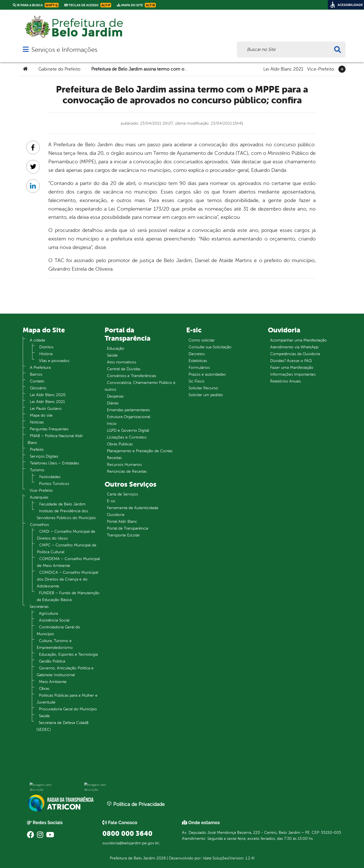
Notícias (37, 422)
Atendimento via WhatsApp (294, 347)
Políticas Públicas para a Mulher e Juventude (67, 699)
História (46, 354)
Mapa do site (41, 415)
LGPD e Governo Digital (128, 430)
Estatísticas (198, 361)
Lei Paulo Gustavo (46, 409)
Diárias (113, 403)
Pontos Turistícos (54, 484)
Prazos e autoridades (207, 374)
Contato (37, 381)
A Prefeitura (40, 368)
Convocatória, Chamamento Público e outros (140, 386)
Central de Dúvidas (124, 369)
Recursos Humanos (124, 465)
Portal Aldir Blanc (122, 522)
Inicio (112, 424)
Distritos (46, 347)
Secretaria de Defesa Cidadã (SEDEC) (62, 726)
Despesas (115, 396)
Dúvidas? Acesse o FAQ (291, 361)
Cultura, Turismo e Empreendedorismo (55, 644)
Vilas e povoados (54, 361)
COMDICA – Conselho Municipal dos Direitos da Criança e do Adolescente (68, 579)
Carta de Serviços (122, 494)
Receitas (114, 458)
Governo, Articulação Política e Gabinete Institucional (65, 671)
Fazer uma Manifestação (292, 368)
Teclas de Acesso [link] (88, 5)
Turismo (37, 470)
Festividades (50, 477)
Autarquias (39, 497)
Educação (116, 348)
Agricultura (48, 613)
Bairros (36, 374)
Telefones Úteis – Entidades (54, 463)
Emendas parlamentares (128, 410)
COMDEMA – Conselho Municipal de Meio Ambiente (68, 562)
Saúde (44, 716)
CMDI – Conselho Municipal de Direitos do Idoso (66, 535)
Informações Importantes (293, 374)
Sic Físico (197, 381)
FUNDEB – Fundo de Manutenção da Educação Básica (68, 596)
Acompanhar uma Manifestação (298, 340)
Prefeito (37, 450)
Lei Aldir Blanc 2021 (283, 69)
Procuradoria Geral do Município (68, 709)
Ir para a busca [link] (36, 5)
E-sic (111, 501)
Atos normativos (122, 362)
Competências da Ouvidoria (295, 354)
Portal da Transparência (128, 528)
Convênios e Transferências (132, 376)
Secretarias (39, 607)
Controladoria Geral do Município (58, 631)
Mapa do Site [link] (136, 5)
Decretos (197, 354)
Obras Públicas (120, 444)
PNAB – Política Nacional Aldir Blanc (55, 439)
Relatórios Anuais (286, 381)
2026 (161, 858)
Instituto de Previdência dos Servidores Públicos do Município (66, 514)
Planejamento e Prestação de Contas (140, 451)
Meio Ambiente (53, 682)
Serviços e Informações (64, 50)
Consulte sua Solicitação (210, 347)
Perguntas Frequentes (49, 429)
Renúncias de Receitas (127, 471)
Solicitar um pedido (206, 395)
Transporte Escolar (123, 535)
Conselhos (39, 525)
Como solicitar (202, 340)
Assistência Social (54, 620)
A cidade (38, 340)
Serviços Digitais (44, 456)
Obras (44, 689)
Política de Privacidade (136, 804)
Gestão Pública (52, 661)
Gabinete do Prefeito (59, 69)
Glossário (38, 388)
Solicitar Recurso (203, 388)
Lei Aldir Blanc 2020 (48, 395)
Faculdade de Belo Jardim (62, 504)
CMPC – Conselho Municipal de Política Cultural (67, 549)
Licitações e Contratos (127, 437)
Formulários (199, 368)
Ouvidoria (116, 515)
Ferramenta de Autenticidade (133, 508)
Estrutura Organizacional (129, 417)
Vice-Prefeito (321, 69)
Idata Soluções (216, 858)
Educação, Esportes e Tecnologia (68, 654)
